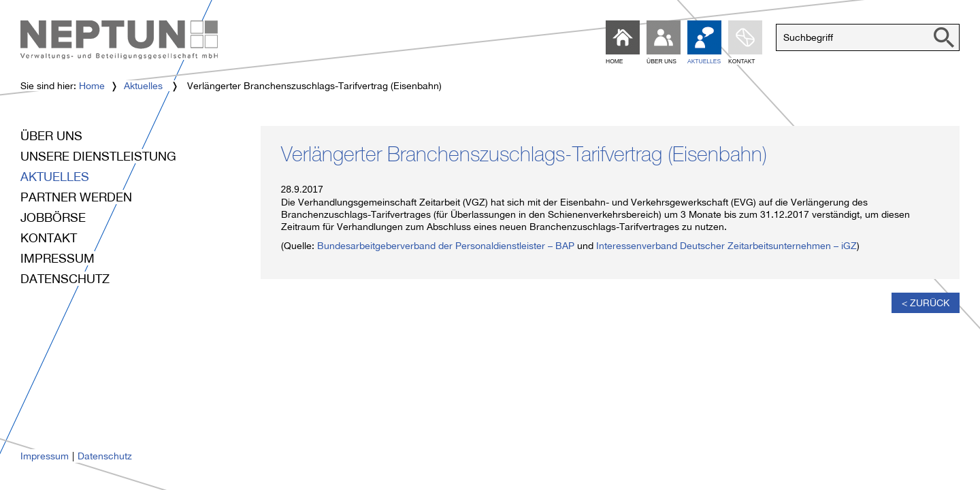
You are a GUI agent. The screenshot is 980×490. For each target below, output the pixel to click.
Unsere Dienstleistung (98, 156)
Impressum (58, 258)
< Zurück (926, 303)
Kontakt (49, 238)
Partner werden (76, 197)
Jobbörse (53, 217)
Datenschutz (65, 279)
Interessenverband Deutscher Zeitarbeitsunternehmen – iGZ (726, 246)
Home (92, 86)
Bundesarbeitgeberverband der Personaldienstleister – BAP (446, 246)
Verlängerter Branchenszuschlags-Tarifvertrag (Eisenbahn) (524, 157)
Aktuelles (143, 86)
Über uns (51, 136)
